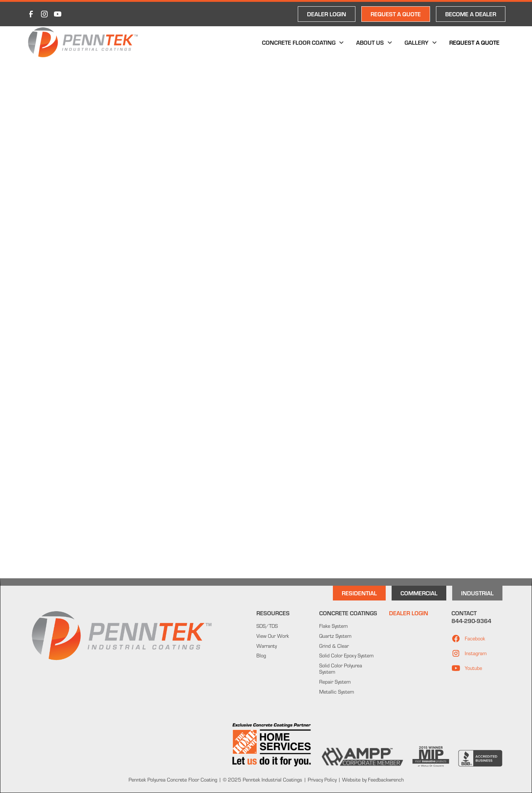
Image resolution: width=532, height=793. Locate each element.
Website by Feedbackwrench (373, 780)
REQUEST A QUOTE (396, 14)
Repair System (335, 682)
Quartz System (335, 636)
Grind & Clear (334, 646)
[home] (83, 42)
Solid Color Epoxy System (346, 656)
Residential (359, 593)
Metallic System (337, 692)
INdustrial (477, 593)
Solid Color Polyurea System (341, 669)
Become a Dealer (471, 14)
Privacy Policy (321, 780)
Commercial (419, 593)
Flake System (333, 626)
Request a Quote (474, 42)
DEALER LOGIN (327, 14)
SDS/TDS (267, 626)
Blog (261, 656)
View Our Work (273, 636)
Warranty (267, 646)
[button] (303, 42)
